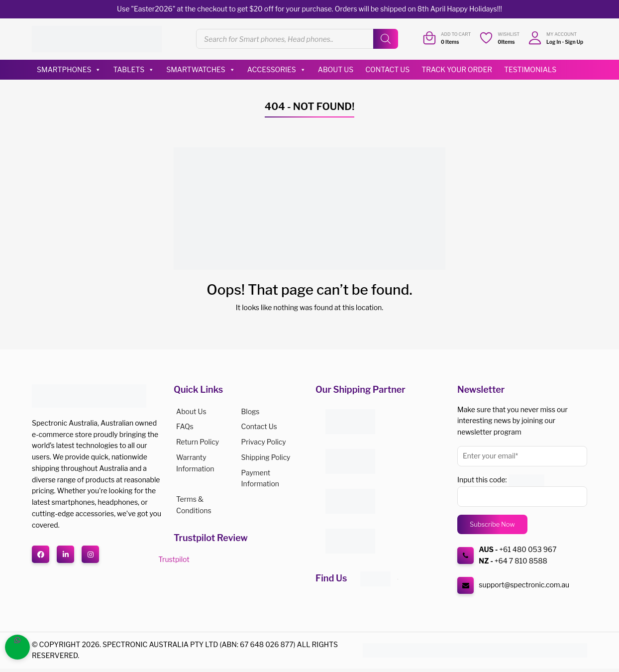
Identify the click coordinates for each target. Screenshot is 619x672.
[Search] (386, 39)
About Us (336, 69)
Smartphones (69, 70)
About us (191, 411)
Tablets (134, 70)
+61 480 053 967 (528, 549)
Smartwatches (201, 70)
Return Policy (198, 442)
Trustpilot (174, 559)
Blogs (251, 411)
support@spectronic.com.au (524, 585)
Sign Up (574, 42)
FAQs (185, 426)
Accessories (277, 70)
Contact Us (387, 69)
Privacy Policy (264, 442)
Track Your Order (457, 69)
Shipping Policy (266, 457)
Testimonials (530, 69)
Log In (554, 42)
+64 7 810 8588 (521, 561)
